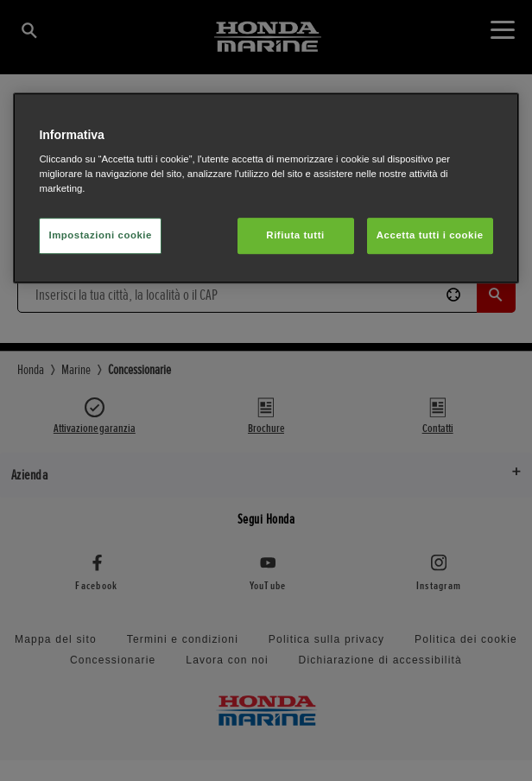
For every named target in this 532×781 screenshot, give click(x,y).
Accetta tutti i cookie (430, 236)
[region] (266, 188)
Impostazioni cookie (100, 236)
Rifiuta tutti (295, 236)
